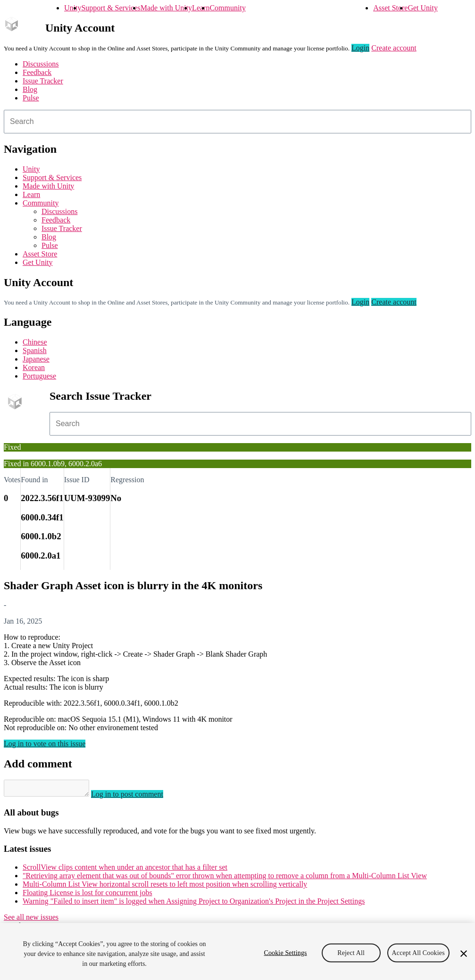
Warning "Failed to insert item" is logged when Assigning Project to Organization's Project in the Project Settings (194, 904)
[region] (237, 951)
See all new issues (31, 920)
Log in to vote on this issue (45, 744)
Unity (73, 8)
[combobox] (237, 122)
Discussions (41, 64)
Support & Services (111, 8)
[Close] (464, 954)
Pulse (31, 98)
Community (227, 8)
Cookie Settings (285, 952)
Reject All (351, 952)
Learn (201, 8)
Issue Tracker (43, 81)
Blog (30, 89)
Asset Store (390, 8)
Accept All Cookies (418, 952)
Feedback (37, 72)
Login (360, 48)
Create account (394, 48)
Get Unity (423, 8)
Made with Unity (166, 8)
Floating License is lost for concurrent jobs (87, 895)
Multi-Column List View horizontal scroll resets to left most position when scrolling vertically (165, 887)
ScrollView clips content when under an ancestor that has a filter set (125, 870)
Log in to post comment (137, 797)
